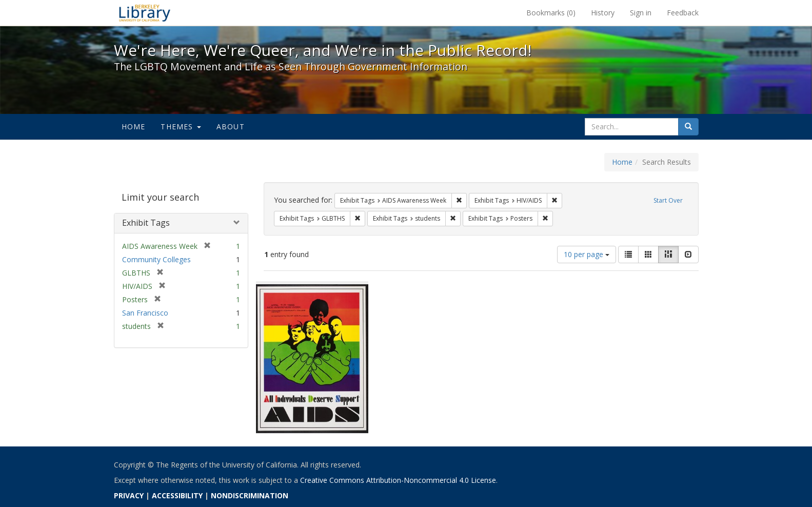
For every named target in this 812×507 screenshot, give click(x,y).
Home (134, 126)
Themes (181, 126)
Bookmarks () (551, 13)
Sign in (641, 13)
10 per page (587, 254)
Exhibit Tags (146, 223)
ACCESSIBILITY (177, 495)
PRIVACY (129, 495)
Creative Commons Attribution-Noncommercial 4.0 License (398, 480)
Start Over (668, 200)
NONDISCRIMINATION (250, 495)
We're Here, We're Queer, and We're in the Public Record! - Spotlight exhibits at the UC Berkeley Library (145, 13)
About (231, 126)
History (603, 13)
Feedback (683, 13)
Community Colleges (156, 259)
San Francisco (145, 313)
